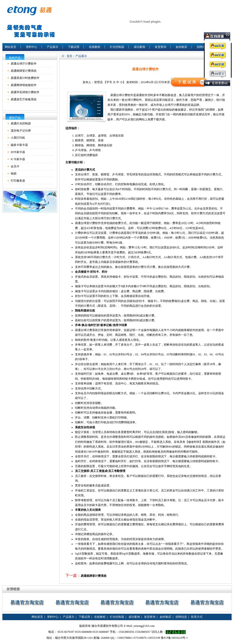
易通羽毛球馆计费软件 (25, 92)
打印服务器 (18, 181)
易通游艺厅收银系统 (24, 99)
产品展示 (53, 47)
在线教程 (95, 47)
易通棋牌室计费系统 (24, 71)
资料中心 (32, 47)
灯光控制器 (117, 47)
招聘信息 (202, 47)
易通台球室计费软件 (88, 223)
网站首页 (11, 47)
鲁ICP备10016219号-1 (174, 638)
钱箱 (14, 174)
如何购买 (181, 47)
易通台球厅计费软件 (24, 64)
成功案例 (139, 47)
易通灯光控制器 (21, 123)
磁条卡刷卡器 (19, 145)
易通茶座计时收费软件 (25, 78)
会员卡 (15, 166)
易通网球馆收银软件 (24, 85)
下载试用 (74, 47)
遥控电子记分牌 (21, 131)
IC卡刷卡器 (18, 159)
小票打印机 (18, 138)
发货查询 (160, 47)
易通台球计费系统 (86, 330)
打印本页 (164, 82)
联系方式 (197, 617)
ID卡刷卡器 (18, 152)
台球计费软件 (125, 95)
